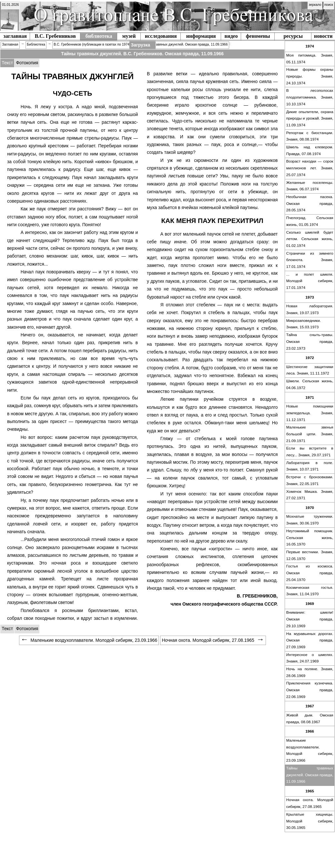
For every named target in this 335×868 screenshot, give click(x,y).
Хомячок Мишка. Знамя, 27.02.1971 (310, 495)
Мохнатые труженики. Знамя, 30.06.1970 (310, 520)
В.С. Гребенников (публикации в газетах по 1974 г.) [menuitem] (93, 44)
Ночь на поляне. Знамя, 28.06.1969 (310, 672)
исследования (161, 36)
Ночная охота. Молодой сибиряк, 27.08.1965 (310, 803)
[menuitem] (10, 5)
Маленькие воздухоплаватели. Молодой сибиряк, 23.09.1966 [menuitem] (89, 640)
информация (201, 36)
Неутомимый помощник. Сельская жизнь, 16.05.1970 (310, 538)
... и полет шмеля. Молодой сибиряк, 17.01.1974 (310, 281)
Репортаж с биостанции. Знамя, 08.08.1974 (310, 136)
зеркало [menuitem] (315, 5)
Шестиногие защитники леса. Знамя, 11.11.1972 (310, 370)
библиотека (99, 36)
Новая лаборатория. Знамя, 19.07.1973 (310, 309)
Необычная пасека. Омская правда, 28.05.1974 (310, 203)
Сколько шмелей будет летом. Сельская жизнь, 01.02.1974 (310, 239)
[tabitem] (27, 63)
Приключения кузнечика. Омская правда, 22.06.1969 (310, 690)
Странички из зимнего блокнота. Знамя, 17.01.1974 (310, 260)
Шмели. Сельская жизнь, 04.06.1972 (310, 384)
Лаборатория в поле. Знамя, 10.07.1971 (310, 466)
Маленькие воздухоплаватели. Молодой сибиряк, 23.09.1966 (310, 750)
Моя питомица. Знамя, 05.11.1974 (310, 59)
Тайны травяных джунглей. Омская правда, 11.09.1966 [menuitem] (185, 44)
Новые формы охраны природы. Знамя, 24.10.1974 (310, 76)
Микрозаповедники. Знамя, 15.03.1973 (304, 324)
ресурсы (293, 36)
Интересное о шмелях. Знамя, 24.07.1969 (310, 658)
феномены (258, 36)
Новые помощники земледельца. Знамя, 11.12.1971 (310, 413)
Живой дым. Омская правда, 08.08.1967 (310, 719)
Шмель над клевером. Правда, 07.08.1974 (310, 150)
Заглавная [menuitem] (10, 44)
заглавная (15, 36)
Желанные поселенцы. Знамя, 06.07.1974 (310, 186)
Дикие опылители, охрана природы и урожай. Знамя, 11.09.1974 (310, 118)
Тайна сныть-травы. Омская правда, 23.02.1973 (310, 341)
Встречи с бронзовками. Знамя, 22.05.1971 (310, 480)
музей (129, 36)
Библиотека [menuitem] (36, 44)
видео (231, 36)
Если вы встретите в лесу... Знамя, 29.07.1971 (310, 452)
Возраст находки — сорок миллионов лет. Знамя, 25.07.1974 (310, 168)
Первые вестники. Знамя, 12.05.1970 (310, 555)
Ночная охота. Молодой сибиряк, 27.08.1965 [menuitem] (213, 640)
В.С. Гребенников (55, 36)
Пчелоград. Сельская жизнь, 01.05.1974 (310, 221)
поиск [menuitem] (329, 5)
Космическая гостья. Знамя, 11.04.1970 (310, 591)
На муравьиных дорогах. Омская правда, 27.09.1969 (310, 640)
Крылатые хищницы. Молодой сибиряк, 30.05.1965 (310, 821)
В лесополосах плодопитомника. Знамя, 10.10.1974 (310, 97)
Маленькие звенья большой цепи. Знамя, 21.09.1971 (310, 434)
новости (323, 36)
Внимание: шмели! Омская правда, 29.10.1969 (310, 619)
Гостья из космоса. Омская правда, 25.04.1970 (310, 573)
